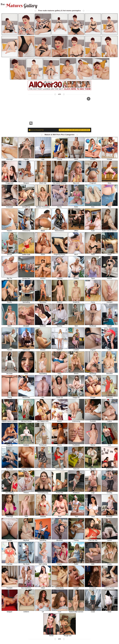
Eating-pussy (26, 468)
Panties (10, 540)
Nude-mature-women (110, 230)
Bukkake (43, 325)
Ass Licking (10, 492)
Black (43, 230)
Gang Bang (60, 587)
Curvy (93, 301)
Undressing (76, 420)
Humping (110, 397)
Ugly (43, 158)
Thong (10, 397)
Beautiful (110, 373)
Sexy (110, 182)
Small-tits (76, 301)
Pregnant (93, 182)
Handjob (110, 301)
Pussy (110, 563)
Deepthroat (26, 206)
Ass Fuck (10, 468)
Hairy (60, 373)
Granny (76, 278)
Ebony (60, 444)
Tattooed (76, 468)
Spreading (26, 301)
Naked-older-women (76, 611)
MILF (76, 254)
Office (76, 230)
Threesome (26, 230)
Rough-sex (68, 635)
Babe (76, 206)
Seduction (110, 468)
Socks (60, 206)
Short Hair (43, 182)
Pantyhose (43, 444)
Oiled (43, 587)
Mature (110, 278)
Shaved (60, 301)
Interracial (26, 349)
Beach (60, 420)
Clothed (60, 349)
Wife (93, 563)
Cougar (93, 397)
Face (26, 373)
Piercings (10, 516)
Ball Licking (43, 563)
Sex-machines (26, 587)
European (93, 587)
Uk (43, 611)
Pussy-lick (60, 492)
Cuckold (93, 420)
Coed (93, 611)
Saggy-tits (76, 397)
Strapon (26, 182)
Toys (76, 516)
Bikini (10, 325)
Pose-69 (10, 444)
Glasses (43, 516)
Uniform (26, 611)
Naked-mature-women (10, 420)
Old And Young (26, 420)
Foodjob (10, 587)
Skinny (93, 444)
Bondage (109, 516)
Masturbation (60, 230)
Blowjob (26, 325)
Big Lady (93, 468)
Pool (60, 516)
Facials (10, 349)
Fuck (93, 230)
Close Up (60, 397)
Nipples (10, 230)
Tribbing (60, 278)
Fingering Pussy (60, 254)
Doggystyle (10, 182)
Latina (110, 420)
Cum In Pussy (110, 587)
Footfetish (76, 444)
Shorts (76, 373)
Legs (93, 492)
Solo (110, 444)
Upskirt (110, 540)
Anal (93, 516)
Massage (10, 158)
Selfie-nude (26, 254)
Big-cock (76, 182)
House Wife (60, 468)
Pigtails (26, 158)
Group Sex (26, 278)
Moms (43, 468)
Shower (43, 349)
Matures (19, 6)
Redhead (93, 325)
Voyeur (60, 563)
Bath (27, 516)
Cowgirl (76, 587)
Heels (76, 158)
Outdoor (26, 444)
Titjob (93, 278)
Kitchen (43, 278)
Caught (110, 325)
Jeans (43, 254)
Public (76, 563)
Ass (43, 397)
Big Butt (26, 540)
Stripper (10, 611)
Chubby (110, 492)
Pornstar (10, 563)
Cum (60, 611)
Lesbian (76, 349)
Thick (93, 254)
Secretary (43, 301)
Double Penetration (43, 206)
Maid (110, 611)
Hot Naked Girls (43, 420)
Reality (10, 301)
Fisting (76, 540)
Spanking (43, 540)
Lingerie (93, 349)
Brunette (10, 373)
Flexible (93, 158)
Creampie (10, 206)
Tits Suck (26, 563)
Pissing (60, 158)
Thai (110, 206)
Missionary (26, 397)
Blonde (10, 254)
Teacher (60, 325)
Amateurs (76, 492)
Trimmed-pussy (43, 492)
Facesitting (43, 373)
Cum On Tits (93, 540)
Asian (110, 254)
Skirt (76, 325)
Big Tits (10, 278)
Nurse (51, 635)
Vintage (110, 158)
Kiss (93, 206)
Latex (110, 349)
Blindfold (60, 540)
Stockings (93, 373)
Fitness (26, 492)
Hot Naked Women (60, 182)
